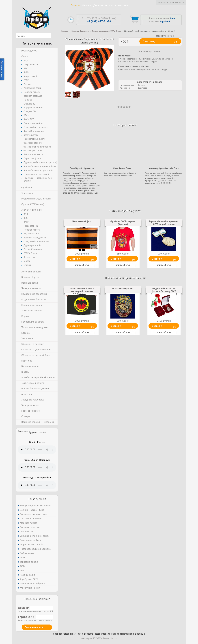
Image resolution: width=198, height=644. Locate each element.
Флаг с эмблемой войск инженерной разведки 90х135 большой (82, 291)
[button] (54, 36)
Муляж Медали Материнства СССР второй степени (164, 223)
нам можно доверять (83, 634)
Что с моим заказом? (37, 599)
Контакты (124, 5)
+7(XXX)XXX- (35, 617)
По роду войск (37, 499)
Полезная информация (134, 634)
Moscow (162, 2)
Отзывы (87, 5)
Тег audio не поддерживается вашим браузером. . (37, 450)
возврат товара (102, 634)
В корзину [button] (149, 41)
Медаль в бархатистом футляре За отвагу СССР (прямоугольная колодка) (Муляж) (164, 293)
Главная (75, 5)
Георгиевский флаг (82, 221)
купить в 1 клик (82, 265)
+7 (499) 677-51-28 (175, 3)
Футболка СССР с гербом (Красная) (123, 223)
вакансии (116, 634)
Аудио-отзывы (37, 432)
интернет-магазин (62, 634)
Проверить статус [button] (34, 627)
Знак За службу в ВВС (123, 288)
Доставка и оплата (105, 5)
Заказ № (35, 608)
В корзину (75, 259)
